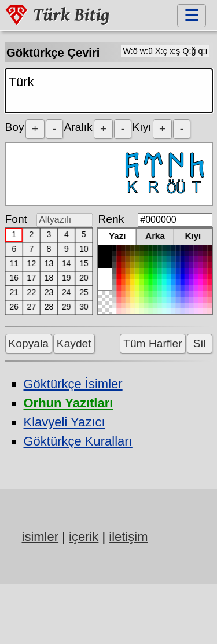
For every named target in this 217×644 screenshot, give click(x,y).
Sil (200, 343)
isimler (41, 537)
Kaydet (74, 343)
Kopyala (29, 343)
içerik (84, 537)
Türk (109, 91)
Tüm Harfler (152, 343)
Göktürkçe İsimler (73, 384)
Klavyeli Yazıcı (65, 422)
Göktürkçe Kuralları (78, 441)
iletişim (128, 537)
